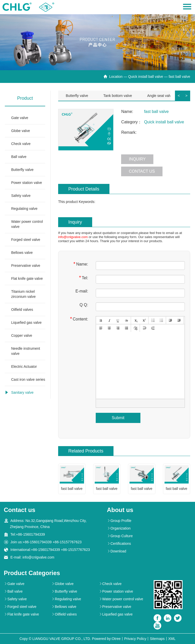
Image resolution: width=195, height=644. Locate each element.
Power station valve (27, 183)
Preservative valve (26, 266)
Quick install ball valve (146, 77)
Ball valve (19, 157)
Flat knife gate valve (27, 279)
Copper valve (22, 335)
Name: (81, 264)
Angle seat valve (160, 96)
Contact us (142, 171)
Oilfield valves (22, 310)
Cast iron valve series (28, 379)
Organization (119, 528)
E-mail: (82, 291)
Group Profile (119, 521)
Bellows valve (22, 253)
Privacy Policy (135, 639)
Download (117, 551)
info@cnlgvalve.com (73, 237)
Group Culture (120, 536)
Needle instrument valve (26, 351)
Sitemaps (157, 639)
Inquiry (137, 159)
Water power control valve (27, 224)
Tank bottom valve (118, 96)
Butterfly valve (22, 170)
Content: (79, 319)
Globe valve (21, 131)
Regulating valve (24, 209)
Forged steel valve (26, 240)
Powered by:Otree (106, 639)
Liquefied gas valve (26, 323)
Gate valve (20, 118)
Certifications (119, 544)
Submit (118, 418)
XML (172, 639)
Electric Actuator (24, 367)
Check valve (21, 144)
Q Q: (84, 305)
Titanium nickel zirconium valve (23, 294)
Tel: (84, 278)
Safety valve (21, 196)
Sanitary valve (22, 392)
